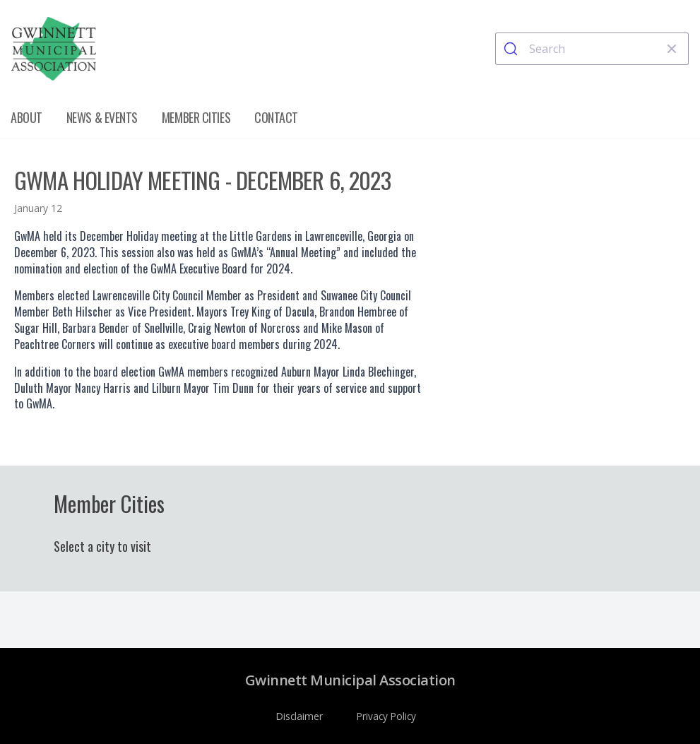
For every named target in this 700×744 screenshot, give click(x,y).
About (26, 117)
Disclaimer (299, 716)
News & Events (102, 117)
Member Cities (196, 117)
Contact (276, 117)
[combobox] (592, 49)
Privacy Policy (386, 716)
